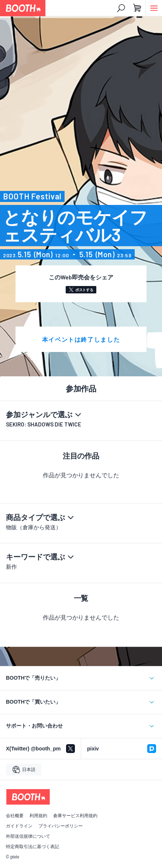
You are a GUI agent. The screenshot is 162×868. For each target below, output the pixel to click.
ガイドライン (19, 826)
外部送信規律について (28, 836)
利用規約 (38, 816)
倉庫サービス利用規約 (75, 816)
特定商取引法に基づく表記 (32, 847)
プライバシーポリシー (61, 826)
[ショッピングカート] (137, 8)
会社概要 (15, 816)
